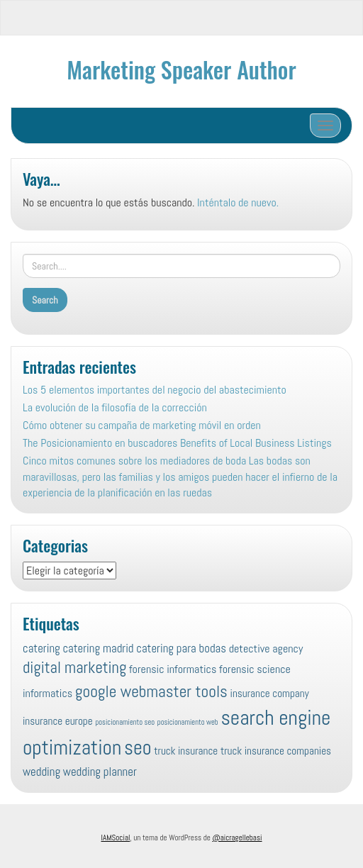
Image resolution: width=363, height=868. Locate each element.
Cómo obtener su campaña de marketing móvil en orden (142, 425)
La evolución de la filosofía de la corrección (115, 407)
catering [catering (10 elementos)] (41, 648)
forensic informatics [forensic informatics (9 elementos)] (173, 669)
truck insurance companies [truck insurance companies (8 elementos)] (276, 751)
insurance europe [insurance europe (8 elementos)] (58, 721)
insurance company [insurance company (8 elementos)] (270, 693)
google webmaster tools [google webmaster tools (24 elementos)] (151, 691)
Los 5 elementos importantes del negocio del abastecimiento (155, 390)
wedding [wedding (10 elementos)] (41, 772)
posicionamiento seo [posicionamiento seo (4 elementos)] (125, 722)
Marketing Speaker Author (181, 69)
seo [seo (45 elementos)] (138, 747)
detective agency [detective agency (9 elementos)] (266, 649)
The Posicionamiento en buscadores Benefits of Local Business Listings (177, 443)
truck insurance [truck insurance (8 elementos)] (186, 751)
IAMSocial (115, 838)
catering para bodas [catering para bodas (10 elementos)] (181, 648)
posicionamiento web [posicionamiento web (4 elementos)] (188, 722)
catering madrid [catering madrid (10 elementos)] (98, 648)
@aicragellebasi (237, 838)
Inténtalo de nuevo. (238, 202)
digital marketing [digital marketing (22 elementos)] (74, 668)
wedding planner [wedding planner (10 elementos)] (100, 772)
